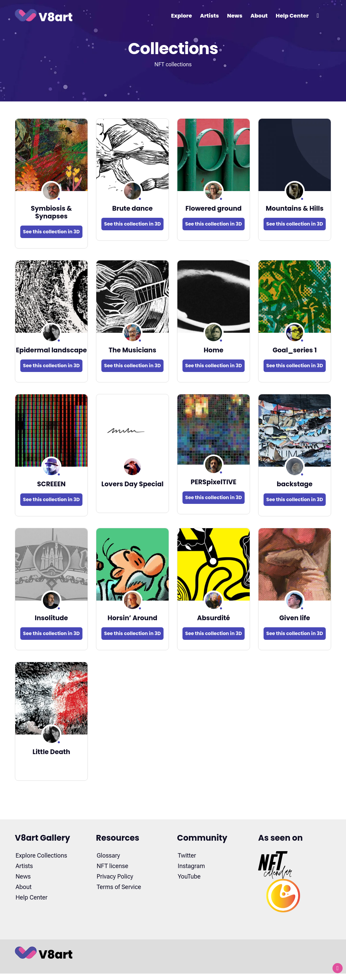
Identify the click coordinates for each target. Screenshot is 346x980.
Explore (181, 16)
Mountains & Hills (295, 208)
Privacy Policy (115, 876)
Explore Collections (41, 855)
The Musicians (132, 350)
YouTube (189, 876)
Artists (209, 16)
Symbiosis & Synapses (51, 212)
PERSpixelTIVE (214, 482)
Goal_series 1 (295, 350)
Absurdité (213, 618)
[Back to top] (338, 968)
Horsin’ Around (132, 618)
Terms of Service (119, 887)
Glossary (108, 855)
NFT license (112, 866)
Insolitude (51, 618)
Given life (294, 618)
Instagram (191, 866)
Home (214, 350)
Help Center (292, 16)
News (235, 16)
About (259, 16)
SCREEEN (52, 484)
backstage (295, 484)
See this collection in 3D (51, 232)
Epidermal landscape (51, 350)
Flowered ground (214, 208)
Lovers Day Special (132, 484)
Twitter (187, 855)
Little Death (51, 752)
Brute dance (132, 208)
